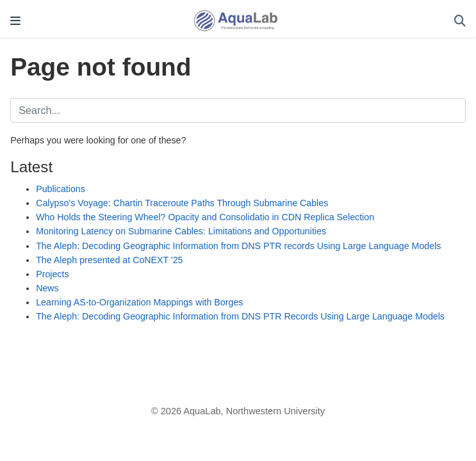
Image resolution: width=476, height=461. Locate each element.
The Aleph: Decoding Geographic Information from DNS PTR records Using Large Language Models (238, 246)
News (47, 288)
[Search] (460, 21)
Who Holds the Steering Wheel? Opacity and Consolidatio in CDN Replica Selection (205, 217)
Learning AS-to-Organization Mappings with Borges (139, 302)
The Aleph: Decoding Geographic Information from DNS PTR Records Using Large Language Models (240, 316)
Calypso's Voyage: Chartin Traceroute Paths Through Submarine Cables (182, 203)
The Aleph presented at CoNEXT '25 (109, 260)
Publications (61, 189)
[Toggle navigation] (15, 21)
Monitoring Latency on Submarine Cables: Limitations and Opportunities (181, 231)
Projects (52, 274)
